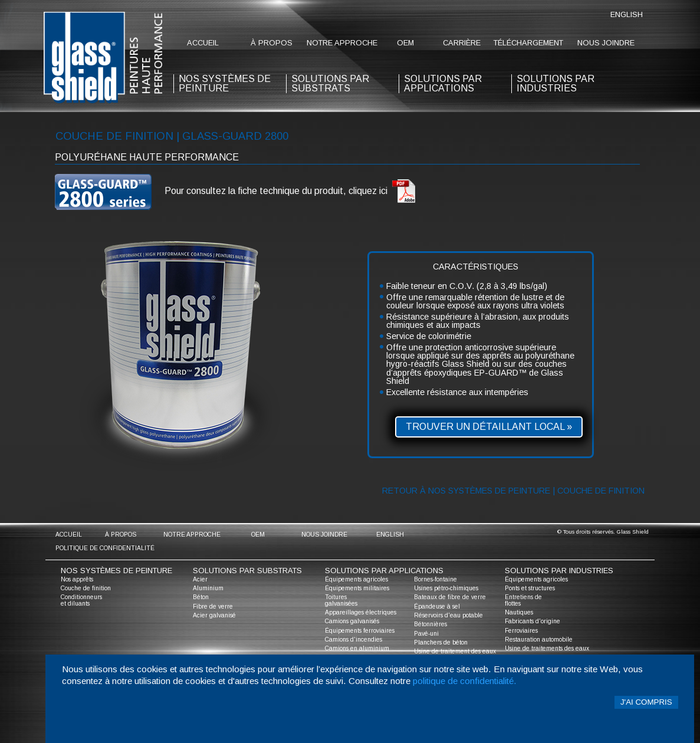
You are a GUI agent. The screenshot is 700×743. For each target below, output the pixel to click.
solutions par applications (443, 83)
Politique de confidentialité (105, 548)
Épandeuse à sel (437, 606)
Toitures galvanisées (341, 600)
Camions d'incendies (354, 640)
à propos (272, 43)
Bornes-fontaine (436, 579)
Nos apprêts (77, 579)
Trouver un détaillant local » (489, 427)
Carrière (462, 43)
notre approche (342, 43)
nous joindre (606, 43)
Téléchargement (528, 43)
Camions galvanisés (352, 621)
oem (405, 43)
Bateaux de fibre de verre (450, 597)
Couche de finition (86, 588)
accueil (203, 43)
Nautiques (519, 612)
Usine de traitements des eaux (547, 648)
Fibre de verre (213, 606)
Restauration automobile (539, 640)
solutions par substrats (330, 83)
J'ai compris (646, 702)
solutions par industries (556, 83)
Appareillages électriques (361, 612)
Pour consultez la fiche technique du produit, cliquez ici (290, 191)
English (627, 14)
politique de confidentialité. (465, 681)
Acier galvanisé (214, 615)
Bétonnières (430, 624)
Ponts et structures (530, 588)
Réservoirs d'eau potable (448, 615)
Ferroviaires (521, 631)
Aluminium (208, 588)
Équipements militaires (357, 588)
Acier (200, 579)
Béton (201, 597)
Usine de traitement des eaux (455, 651)
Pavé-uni (426, 634)
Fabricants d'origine (533, 621)
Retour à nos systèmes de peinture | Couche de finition (513, 491)
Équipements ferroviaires (360, 631)
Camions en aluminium (357, 648)
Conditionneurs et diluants (81, 600)
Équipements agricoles (356, 579)
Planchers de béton (441, 642)
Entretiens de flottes (523, 600)
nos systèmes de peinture (225, 83)
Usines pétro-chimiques (446, 588)
